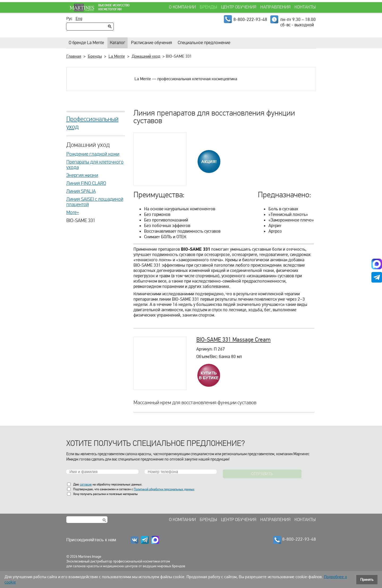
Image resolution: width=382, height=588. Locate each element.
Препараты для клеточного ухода (95, 165)
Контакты (305, 7)
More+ (73, 212)
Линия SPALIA (81, 191)
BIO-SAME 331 (81, 220)
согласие (86, 484)
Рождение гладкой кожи (93, 154)
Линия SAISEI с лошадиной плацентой (95, 202)
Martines (79, 7)
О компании (182, 7)
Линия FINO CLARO (86, 183)
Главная (74, 56)
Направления (275, 7)
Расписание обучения (151, 43)
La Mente (117, 56)
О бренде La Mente (86, 43)
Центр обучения (239, 7)
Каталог (118, 43)
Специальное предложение (204, 43)
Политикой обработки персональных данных (164, 489)
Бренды (208, 7)
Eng (79, 19)
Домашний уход (146, 56)
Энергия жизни (82, 175)
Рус (69, 19)
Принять (367, 580)
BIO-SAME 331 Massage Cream (233, 340)
